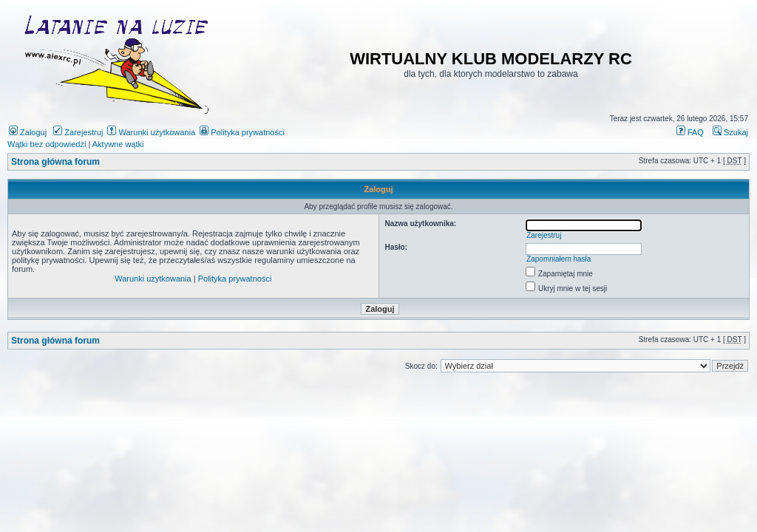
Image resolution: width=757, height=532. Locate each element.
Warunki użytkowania (151, 132)
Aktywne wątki (118, 144)
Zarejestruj (78, 132)
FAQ (690, 132)
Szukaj (730, 132)
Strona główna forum (55, 162)
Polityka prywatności (242, 132)
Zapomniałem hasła (559, 259)
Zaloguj (28, 132)
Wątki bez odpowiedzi (47, 144)
